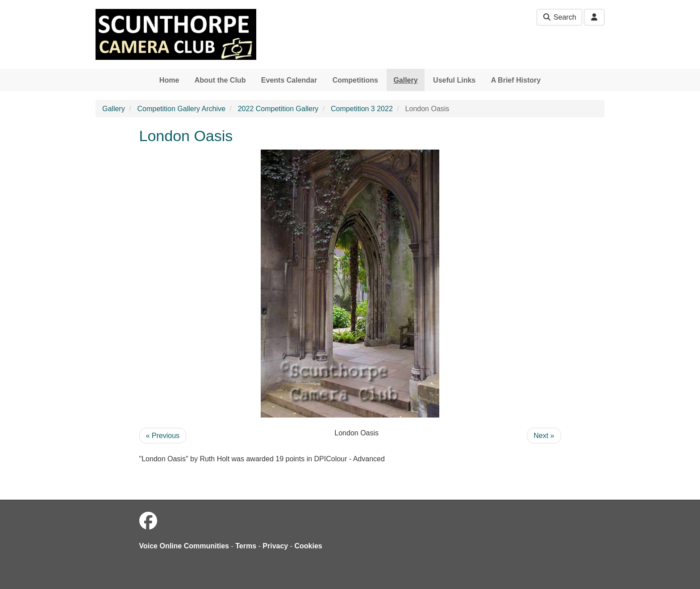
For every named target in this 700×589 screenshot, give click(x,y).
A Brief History (516, 80)
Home (169, 80)
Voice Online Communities (184, 546)
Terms (246, 546)
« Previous (163, 436)
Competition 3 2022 (362, 109)
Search (559, 17)
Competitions (355, 80)
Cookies (308, 546)
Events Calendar (289, 80)
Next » (544, 436)
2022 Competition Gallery (278, 109)
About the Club (220, 80)
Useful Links (454, 80)
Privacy (275, 546)
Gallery (405, 80)
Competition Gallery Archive (181, 109)
